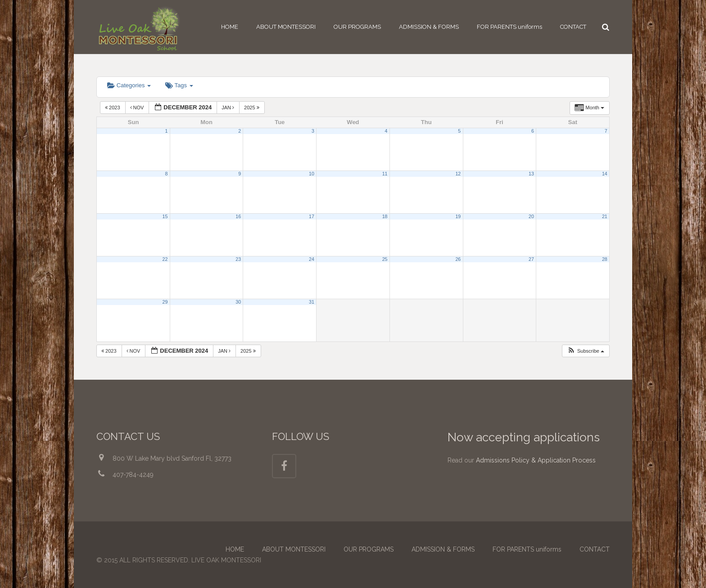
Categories (129, 85)
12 (458, 174)
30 (238, 302)
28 (605, 259)
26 (458, 259)
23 (238, 259)
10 (312, 174)
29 (165, 302)
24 (312, 259)
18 (385, 216)
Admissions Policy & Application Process (536, 460)
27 (531, 259)
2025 (252, 108)
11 (385, 174)
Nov (138, 108)
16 (238, 216)
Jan (229, 108)
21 (605, 216)
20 (531, 216)
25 (385, 259)
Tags (179, 85)
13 (531, 174)
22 (165, 259)
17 (312, 216)
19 (458, 216)
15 (165, 216)
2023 (113, 108)
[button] (586, 351)
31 (312, 302)
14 (605, 174)
